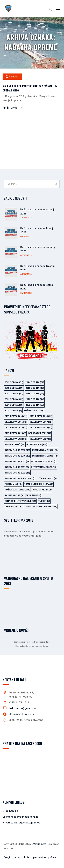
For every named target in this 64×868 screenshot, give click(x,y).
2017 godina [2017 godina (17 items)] (14, 394)
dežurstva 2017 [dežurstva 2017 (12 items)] (41, 422)
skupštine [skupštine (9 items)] (34, 495)
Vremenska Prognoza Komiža (20, 817)
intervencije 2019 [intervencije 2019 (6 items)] (17, 467)
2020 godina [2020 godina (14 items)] (35, 399)
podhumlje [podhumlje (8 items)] (13, 484)
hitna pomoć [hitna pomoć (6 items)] (14, 444)
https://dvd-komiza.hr (21, 714)
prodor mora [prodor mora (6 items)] (42, 490)
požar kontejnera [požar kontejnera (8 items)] (17, 490)
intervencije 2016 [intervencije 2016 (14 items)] (45, 456)
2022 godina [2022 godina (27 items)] (35, 405)
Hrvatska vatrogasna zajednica (21, 823)
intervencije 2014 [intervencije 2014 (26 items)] (45, 450)
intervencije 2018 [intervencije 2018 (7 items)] (43, 461)
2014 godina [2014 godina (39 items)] (35, 382)
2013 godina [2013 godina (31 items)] (14, 382)
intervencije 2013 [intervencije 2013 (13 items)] (17, 450)
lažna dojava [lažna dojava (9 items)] (47, 478)
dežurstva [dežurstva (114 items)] (34, 411)
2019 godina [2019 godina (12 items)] (14, 399)
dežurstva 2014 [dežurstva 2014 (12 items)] (16, 416)
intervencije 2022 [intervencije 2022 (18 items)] (17, 473)
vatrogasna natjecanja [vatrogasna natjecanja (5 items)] (40, 507)
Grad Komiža (10, 811)
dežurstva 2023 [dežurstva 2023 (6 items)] (40, 439)
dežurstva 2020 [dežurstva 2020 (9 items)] (15, 433)
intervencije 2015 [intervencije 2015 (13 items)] (17, 456)
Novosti (14, 77)
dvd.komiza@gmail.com (23, 708)
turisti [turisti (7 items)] (44, 501)
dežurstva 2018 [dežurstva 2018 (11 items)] (16, 427)
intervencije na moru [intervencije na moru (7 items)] (19, 478)
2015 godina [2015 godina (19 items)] (14, 388)
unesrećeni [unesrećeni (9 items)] (13, 507)
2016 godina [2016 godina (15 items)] (35, 388)
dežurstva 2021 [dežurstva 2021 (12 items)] (40, 433)
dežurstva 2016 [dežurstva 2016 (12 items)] (16, 422)
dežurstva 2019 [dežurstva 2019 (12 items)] (41, 427)
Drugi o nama (12, 857)
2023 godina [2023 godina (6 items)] (13, 411)
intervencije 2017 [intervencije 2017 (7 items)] (17, 461)
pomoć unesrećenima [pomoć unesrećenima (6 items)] (38, 484)
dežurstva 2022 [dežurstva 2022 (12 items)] (16, 439)
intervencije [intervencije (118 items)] (37, 444)
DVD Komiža (39, 844)
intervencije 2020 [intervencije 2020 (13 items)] (44, 467)
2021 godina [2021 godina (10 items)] (14, 405)
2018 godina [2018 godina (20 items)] (35, 394)
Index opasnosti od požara (40, 857)
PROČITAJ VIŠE (10, 108)
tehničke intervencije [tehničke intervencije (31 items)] (20, 501)
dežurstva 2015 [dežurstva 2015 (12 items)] (41, 416)
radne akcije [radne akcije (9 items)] (14, 495)
